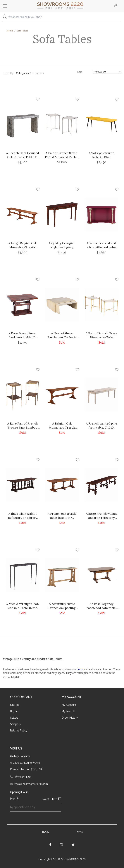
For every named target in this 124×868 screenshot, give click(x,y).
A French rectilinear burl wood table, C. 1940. (23, 337)
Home (10, 31)
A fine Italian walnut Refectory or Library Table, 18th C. (23, 518)
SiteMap (15, 705)
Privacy (45, 832)
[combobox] (62, 18)
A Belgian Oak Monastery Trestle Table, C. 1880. (62, 427)
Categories (25, 73)
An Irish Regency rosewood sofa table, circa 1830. (101, 608)
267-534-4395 (21, 777)
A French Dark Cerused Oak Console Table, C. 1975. (23, 157)
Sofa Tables (22, 31)
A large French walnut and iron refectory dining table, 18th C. (101, 518)
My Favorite (68, 711)
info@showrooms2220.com (29, 784)
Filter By (8, 73)
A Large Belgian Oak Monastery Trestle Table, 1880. (23, 247)
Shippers (15, 724)
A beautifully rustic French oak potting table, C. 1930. (62, 608)
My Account (69, 705)
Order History (70, 718)
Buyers (14, 711)
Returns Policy (19, 731)
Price (40, 73)
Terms (79, 832)
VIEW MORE (11, 677)
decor (80, 669)
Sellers (14, 718)
